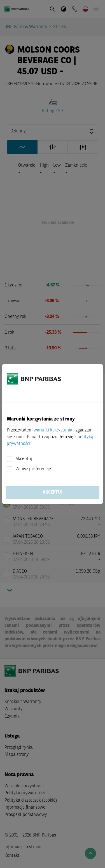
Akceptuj (24, 459)
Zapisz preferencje (33, 469)
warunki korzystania (53, 430)
